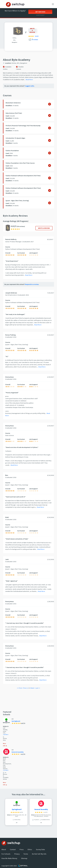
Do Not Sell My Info (39, 854)
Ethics (30, 849)
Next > (33, 688)
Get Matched (40, 12)
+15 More (6, 770)
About (4, 849)
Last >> (38, 688)
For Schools (6, 854)
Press (22, 849)
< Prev (24, 688)
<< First (19, 688)
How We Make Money (9, 858)
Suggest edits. (30, 86)
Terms (26, 854)
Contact (13, 849)
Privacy (17, 854)
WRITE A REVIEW (44, 228)
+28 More (6, 734)
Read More (29, 80)
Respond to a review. (32, 284)
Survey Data (40, 849)
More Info (5, 745)
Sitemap (24, 858)
